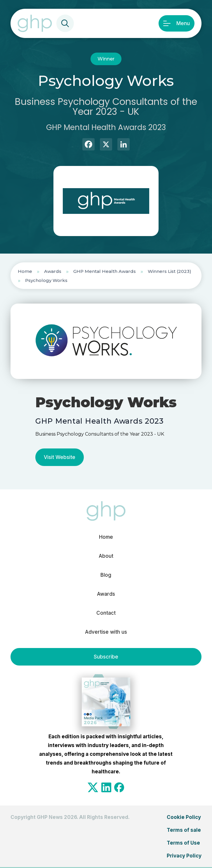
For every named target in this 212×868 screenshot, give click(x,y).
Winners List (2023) (170, 271)
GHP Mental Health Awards (105, 271)
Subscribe (106, 657)
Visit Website (60, 457)
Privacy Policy (184, 856)
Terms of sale (184, 830)
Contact (106, 613)
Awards (53, 271)
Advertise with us (106, 632)
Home (25, 271)
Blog (106, 575)
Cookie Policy (184, 817)
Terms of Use (183, 843)
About (106, 556)
